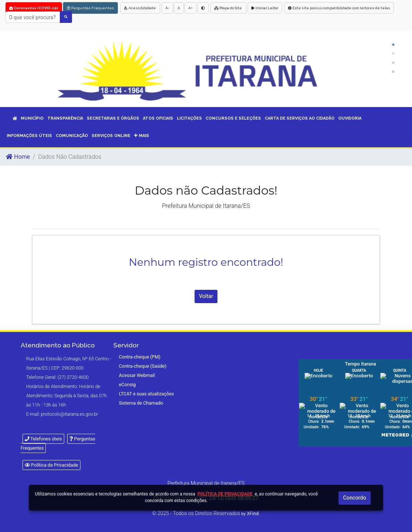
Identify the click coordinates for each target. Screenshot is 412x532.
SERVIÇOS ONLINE (111, 136)
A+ (190, 8)
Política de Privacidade (51, 465)
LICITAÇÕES (189, 118)
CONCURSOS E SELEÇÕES (233, 118)
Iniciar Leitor (265, 8)
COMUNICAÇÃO (72, 136)
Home (18, 157)
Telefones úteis (43, 439)
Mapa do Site (228, 8)
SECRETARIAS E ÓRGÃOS (113, 118)
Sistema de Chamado (141, 403)
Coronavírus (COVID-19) (34, 8)
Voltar (206, 296)
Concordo (354, 498)
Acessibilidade (140, 8)
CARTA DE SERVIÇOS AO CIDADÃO (300, 118)
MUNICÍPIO (32, 118)
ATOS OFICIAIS (158, 118)
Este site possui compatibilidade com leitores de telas (339, 8)
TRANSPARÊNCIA (65, 118)
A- (167, 8)
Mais (142, 136)
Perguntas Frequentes (90, 8)
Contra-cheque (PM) (140, 357)
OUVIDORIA (350, 118)
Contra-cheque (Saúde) (143, 366)
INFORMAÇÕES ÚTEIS (29, 136)
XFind (253, 513)
